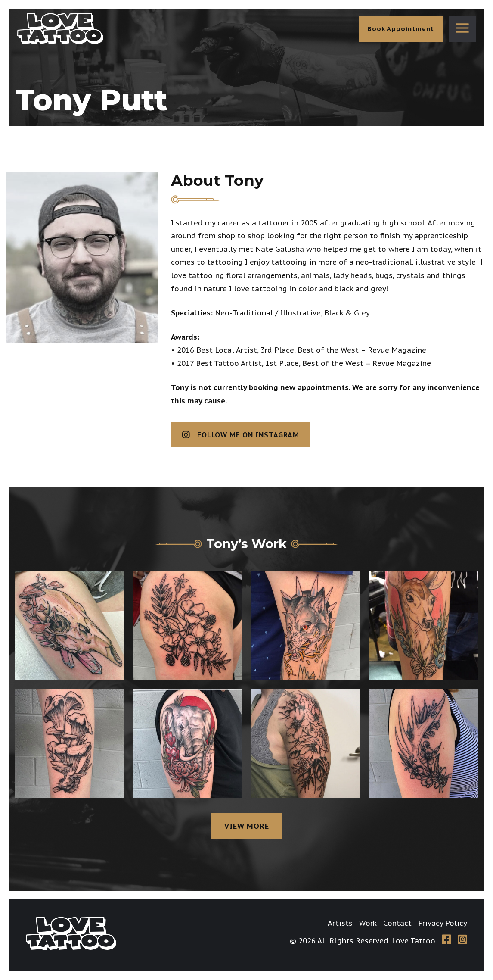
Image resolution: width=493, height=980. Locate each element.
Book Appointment (401, 29)
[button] (462, 29)
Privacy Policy (443, 923)
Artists (340, 923)
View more (247, 826)
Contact (397, 923)
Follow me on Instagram (241, 435)
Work (368, 923)
